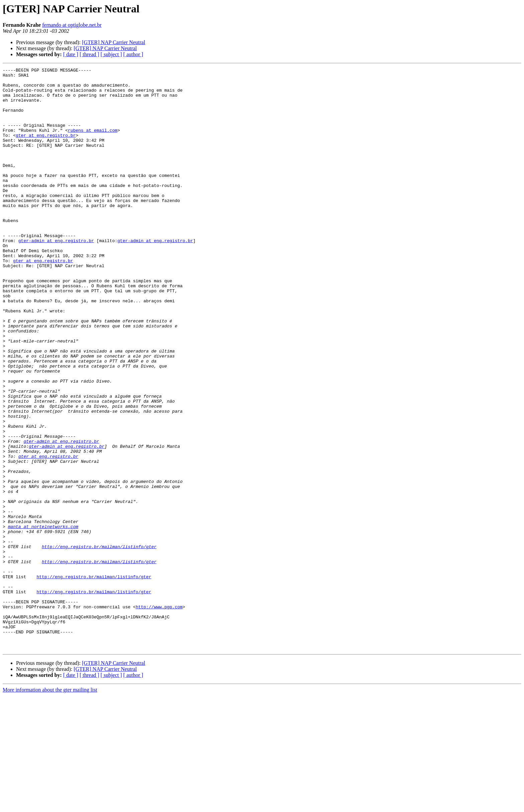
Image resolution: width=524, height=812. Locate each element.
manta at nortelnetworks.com (43, 619)
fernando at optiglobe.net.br (72, 25)
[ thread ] (89, 54)
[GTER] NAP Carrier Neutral (113, 42)
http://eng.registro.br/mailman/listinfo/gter (99, 643)
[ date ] (71, 54)
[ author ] (133, 54)
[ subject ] (111, 54)
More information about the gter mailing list (50, 806)
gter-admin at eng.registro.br (56, 276)
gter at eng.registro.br (46, 149)
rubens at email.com (93, 143)
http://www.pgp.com (159, 715)
